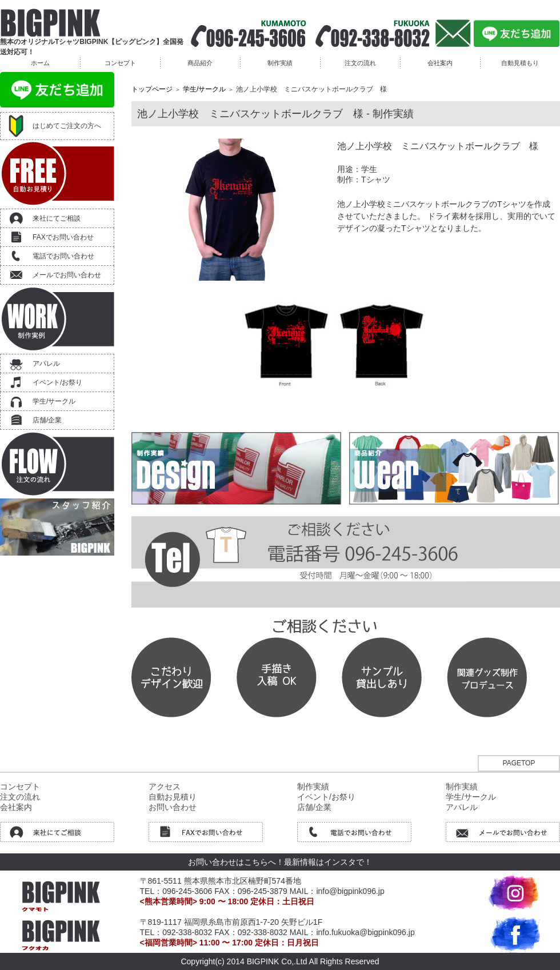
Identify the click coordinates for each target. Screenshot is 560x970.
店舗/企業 (47, 420)
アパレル (46, 364)
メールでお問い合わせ (67, 275)
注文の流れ (360, 63)
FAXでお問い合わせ (63, 237)
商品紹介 (200, 63)
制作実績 (280, 63)
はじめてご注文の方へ (67, 126)
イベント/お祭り (57, 382)
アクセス (165, 787)
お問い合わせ (173, 807)
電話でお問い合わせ (63, 256)
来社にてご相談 (57, 218)
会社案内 (440, 63)
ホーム (40, 63)
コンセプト (120, 63)
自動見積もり (520, 63)
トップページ (152, 89)
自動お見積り (173, 797)
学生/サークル (54, 401)
